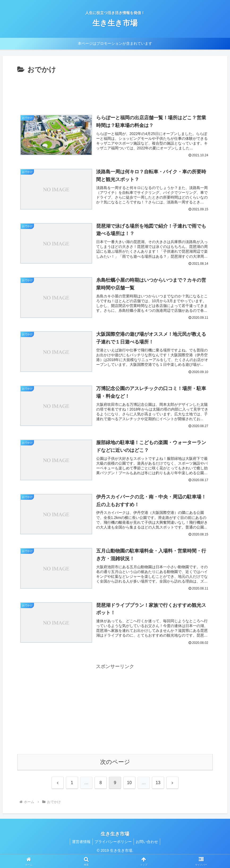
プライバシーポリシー (113, 851)
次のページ (115, 771)
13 (158, 792)
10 (129, 792)
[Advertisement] (115, 90)
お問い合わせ (148, 851)
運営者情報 (80, 851)
